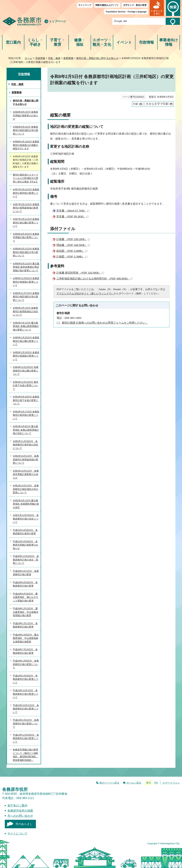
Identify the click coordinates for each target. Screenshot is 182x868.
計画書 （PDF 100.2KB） (73, 239)
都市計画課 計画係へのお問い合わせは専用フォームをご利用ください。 (105, 323)
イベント (124, 42)
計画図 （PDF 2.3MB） (72, 256)
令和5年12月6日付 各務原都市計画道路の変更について (26, 282)
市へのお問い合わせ (20, 816)
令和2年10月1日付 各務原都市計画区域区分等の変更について (26, 489)
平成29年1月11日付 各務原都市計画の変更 (25, 625)
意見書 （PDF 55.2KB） (72, 216)
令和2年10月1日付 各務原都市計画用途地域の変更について (26, 459)
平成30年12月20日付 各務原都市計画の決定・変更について (26, 560)
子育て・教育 (57, 42)
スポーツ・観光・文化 (102, 42)
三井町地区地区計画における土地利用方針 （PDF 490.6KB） (94, 278)
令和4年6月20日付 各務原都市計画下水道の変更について (26, 400)
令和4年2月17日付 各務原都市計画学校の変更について (26, 415)
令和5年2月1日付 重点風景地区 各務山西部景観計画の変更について (26, 326)
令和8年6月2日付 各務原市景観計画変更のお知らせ (26, 115)
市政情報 (146, 42)
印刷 (136, 104)
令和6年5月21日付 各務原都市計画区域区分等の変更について (26, 252)
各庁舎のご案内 (17, 805)
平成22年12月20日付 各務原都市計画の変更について (26, 738)
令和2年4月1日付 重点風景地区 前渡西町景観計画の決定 (26, 504)
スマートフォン (171, 783)
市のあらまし (24, 824)
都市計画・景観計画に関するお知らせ (97, 58)
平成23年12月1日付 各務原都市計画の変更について (26, 694)
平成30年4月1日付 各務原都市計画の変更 (26, 573)
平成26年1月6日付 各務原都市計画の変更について (26, 664)
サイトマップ (85, 5)
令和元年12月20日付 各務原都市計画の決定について (26, 519)
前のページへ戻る (109, 783)
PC (156, 783)
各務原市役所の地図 (20, 811)
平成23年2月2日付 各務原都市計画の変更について (26, 723)
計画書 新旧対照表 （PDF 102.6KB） (80, 273)
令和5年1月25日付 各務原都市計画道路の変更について (26, 356)
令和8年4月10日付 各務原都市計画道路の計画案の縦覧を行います (26, 145)
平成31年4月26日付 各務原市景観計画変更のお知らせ (26, 545)
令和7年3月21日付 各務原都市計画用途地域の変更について (26, 208)
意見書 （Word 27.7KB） (73, 211)
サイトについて (17, 834)
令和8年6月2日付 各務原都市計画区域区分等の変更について (26, 130)
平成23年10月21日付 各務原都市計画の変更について (26, 709)
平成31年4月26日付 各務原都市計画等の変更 (25, 532)
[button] (157, 8)
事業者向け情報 (169, 42)
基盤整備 (68, 58)
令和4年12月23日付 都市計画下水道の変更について (26, 386)
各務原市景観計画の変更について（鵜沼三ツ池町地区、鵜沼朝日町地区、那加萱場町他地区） (26, 755)
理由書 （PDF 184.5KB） (73, 245)
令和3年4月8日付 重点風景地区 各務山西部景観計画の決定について (26, 430)
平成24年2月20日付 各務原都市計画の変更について (26, 679)
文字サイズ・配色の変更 (135, 5)
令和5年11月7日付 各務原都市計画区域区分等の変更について (26, 297)
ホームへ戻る (134, 783)
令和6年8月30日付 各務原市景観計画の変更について (26, 237)
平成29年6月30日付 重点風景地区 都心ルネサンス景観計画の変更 (26, 597)
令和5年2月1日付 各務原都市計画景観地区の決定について (26, 311)
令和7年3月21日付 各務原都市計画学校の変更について (26, 193)
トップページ (57, 21)
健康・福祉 (80, 42)
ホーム (28, 58)
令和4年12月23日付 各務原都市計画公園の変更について (26, 371)
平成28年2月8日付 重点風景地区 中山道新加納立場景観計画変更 (26, 638)
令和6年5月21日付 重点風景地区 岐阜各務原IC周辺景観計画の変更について (26, 267)
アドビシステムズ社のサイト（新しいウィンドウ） (85, 294)
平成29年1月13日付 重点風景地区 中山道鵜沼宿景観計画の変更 (26, 612)
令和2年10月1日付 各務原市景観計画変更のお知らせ (26, 474)
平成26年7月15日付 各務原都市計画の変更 (25, 651)
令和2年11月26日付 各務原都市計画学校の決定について (26, 445)
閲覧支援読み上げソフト (107, 5)
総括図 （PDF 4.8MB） (72, 251)
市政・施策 (54, 58)
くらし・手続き (35, 42)
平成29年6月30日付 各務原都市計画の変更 (25, 584)
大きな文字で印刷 (157, 104)
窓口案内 (13, 42)
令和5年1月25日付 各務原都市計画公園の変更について (26, 341)
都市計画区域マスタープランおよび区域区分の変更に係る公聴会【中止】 (26, 178)
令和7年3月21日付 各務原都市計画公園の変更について (26, 223)
